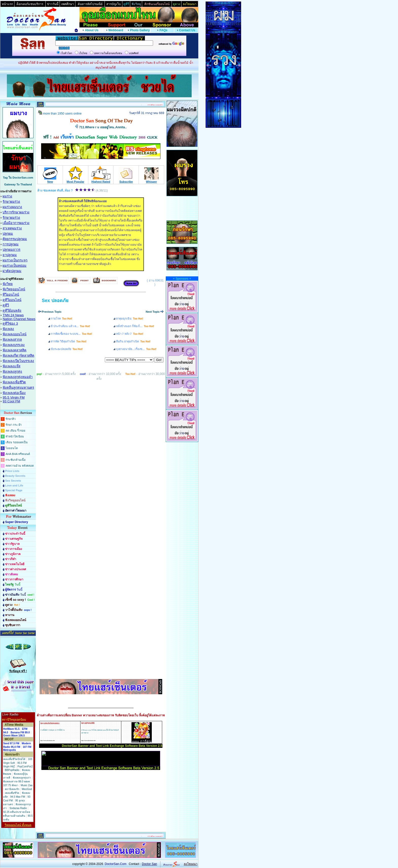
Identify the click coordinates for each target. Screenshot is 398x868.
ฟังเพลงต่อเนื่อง (14, 393)
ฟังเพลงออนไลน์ (14, 334)
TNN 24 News (13, 315)
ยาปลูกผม (10, 255)
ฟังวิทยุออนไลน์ (14, 289)
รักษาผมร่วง (11, 202)
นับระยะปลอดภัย (67, 349)
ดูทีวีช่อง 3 (10, 323)
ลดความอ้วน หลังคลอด (20, 466)
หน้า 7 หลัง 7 (130, 334)
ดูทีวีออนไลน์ (12, 300)
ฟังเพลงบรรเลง (14, 345)
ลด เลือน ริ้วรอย (15, 431)
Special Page (14, 490)
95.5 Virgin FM (13, 397)
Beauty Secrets (15, 476)
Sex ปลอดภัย (55, 301)
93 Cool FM (11, 401)
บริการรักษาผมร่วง (16, 212)
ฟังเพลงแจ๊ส (11, 366)
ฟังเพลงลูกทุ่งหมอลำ (18, 377)
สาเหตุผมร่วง (12, 228)
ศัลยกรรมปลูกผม (15, 239)
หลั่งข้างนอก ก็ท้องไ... (135, 326)
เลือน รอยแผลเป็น (17, 442)
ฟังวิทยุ (8, 284)
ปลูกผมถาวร (11, 250)
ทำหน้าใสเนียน (15, 436)
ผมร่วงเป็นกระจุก (15, 260)
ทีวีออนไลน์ (11, 295)
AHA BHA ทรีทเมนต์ (18, 454)
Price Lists (12, 471)
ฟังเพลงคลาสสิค (14, 350)
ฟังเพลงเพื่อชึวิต (14, 382)
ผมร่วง (7, 196)
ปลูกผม (8, 234)
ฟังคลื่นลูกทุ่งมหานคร (18, 388)
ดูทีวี (6, 305)
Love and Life (14, 485)
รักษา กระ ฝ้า (14, 425)
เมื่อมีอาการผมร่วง (16, 223)
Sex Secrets (13, 481)
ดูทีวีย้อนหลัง (12, 311)
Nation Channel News (19, 319)
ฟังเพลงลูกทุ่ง (12, 372)
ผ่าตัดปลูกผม (12, 271)
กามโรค (62, 319)
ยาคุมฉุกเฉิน (130, 319)
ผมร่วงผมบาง (12, 207)
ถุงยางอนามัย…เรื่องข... (136, 349)
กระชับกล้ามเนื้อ (16, 460)
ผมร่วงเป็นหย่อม (14, 266)
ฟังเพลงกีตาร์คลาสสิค (18, 356)
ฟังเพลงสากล (12, 340)
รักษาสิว (11, 419)
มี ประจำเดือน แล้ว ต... (71, 326)
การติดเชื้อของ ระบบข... (71, 334)
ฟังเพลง (8, 329)
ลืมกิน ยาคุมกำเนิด (133, 341)
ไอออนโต (12, 448)
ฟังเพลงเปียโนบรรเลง (18, 361)
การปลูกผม (11, 244)
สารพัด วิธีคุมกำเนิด (69, 341)
